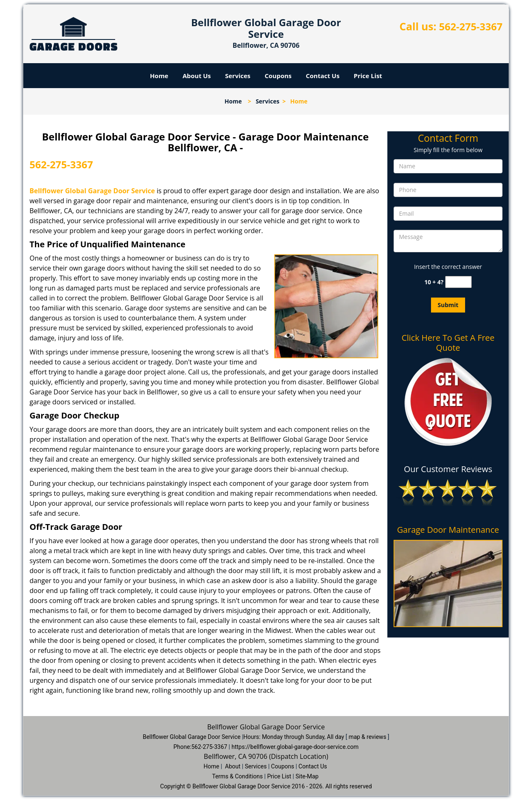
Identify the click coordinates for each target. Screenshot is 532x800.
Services (238, 76)
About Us (197, 76)
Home (159, 76)
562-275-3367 (471, 26)
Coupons (278, 76)
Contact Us (323, 76)
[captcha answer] (458, 282)
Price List (368, 76)
